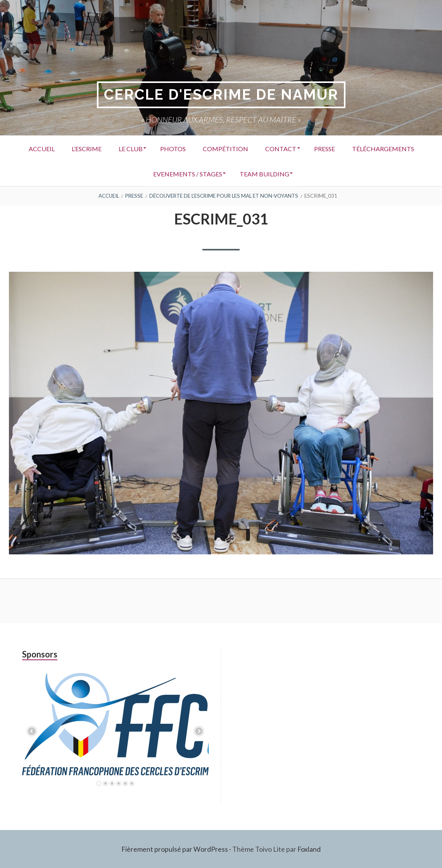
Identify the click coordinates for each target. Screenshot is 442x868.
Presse (372, 148)
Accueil (73, 148)
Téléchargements (141, 173)
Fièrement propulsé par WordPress (174, 849)
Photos (212, 148)
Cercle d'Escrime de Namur (221, 95)
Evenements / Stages (226, 173)
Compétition (268, 148)
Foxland (309, 849)
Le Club (167, 148)
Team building (306, 173)
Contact (326, 148)
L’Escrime (120, 148)
